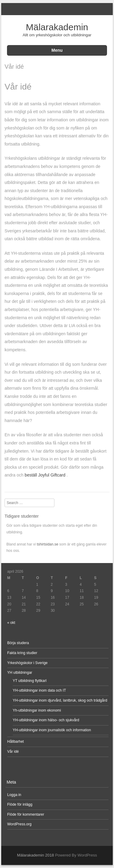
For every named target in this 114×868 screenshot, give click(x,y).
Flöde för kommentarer (26, 814)
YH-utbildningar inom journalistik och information (52, 730)
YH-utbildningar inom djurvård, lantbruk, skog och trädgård (60, 700)
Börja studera (18, 643)
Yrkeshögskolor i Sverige (28, 663)
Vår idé (13, 752)
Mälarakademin (57, 27)
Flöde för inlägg (20, 804)
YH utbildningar (20, 673)
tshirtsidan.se (48, 544)
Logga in (14, 795)
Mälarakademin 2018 (35, 855)
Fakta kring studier (22, 653)
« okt (11, 623)
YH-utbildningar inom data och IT (39, 690)
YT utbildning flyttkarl (30, 681)
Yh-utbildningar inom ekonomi (37, 710)
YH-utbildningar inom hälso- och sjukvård (46, 720)
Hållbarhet (16, 742)
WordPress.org (19, 824)
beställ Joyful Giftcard (46, 475)
